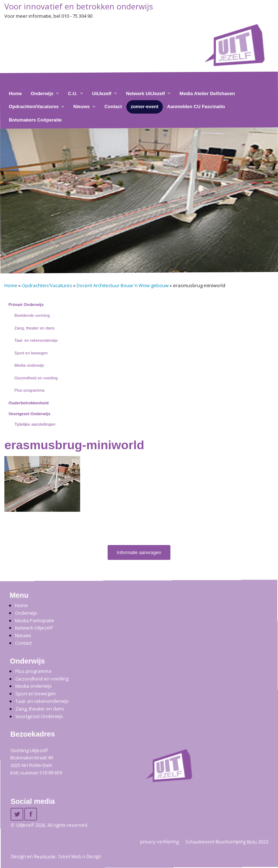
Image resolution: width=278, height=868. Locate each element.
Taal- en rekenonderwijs (36, 340)
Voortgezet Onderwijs (30, 414)
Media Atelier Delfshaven (207, 93)
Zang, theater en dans (34, 328)
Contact (113, 107)
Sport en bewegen (31, 353)
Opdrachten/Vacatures (34, 107)
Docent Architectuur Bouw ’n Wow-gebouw (123, 285)
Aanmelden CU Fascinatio (196, 107)
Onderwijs (42, 93)
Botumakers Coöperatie (35, 120)
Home (15, 93)
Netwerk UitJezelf (145, 93)
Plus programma (29, 390)
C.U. (73, 93)
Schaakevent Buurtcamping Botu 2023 (227, 841)
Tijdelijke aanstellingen (35, 424)
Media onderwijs (29, 365)
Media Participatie (34, 620)
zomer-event (145, 107)
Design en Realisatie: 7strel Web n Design (56, 856)
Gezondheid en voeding (36, 378)
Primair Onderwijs (26, 305)
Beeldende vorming (32, 315)
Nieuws (82, 107)
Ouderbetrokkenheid (29, 403)
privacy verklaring (160, 841)
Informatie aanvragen (139, 552)
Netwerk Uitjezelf (34, 628)
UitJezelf (102, 93)
